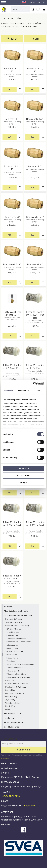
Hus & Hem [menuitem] (9, 718)
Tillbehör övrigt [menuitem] (13, 671)
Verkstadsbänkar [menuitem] (13, 703)
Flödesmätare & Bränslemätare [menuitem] (19, 642)
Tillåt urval (23, 476)
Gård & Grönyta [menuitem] (11, 727)
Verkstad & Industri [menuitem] (13, 722)
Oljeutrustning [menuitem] (11, 697)
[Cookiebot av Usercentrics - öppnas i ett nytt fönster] (33, 384)
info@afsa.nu (29, 806)
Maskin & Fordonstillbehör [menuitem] (17, 611)
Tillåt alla (23, 468)
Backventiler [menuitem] (12, 655)
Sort (36, 39)
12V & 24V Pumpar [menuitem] (14, 629)
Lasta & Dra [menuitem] (10, 681)
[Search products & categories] (21, 9)
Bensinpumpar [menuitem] (12, 648)
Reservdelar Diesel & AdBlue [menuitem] (18, 677)
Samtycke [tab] (8, 391)
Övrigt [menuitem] (8, 710)
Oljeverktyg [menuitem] (10, 690)
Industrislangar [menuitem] (13, 658)
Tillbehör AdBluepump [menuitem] (16, 668)
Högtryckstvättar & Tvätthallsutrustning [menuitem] (14, 621)
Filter (14, 39)
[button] (3, 3)
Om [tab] (39, 391)
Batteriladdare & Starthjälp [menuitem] (17, 684)
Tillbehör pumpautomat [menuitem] (16, 639)
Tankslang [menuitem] (11, 661)
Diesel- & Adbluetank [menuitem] (15, 651)
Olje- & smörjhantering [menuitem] (15, 693)
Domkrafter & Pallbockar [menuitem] (16, 687)
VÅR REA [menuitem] (8, 607)
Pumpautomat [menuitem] (12, 635)
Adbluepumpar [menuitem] (13, 645)
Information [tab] (24, 391)
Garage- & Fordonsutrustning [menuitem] (18, 615)
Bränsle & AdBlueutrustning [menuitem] (17, 626)
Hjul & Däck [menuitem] (10, 706)
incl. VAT (33, 3)
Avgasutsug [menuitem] (10, 700)
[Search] (32, 9)
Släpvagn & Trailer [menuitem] (13, 713)
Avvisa (23, 483)
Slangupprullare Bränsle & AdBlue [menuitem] (20, 664)
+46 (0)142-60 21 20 (10, 796)
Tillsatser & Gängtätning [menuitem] (16, 674)
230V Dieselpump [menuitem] (14, 632)
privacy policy (6, 758)
